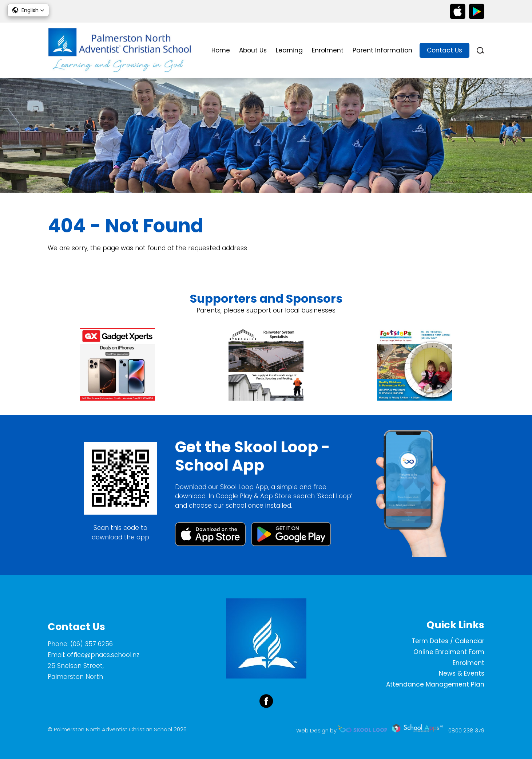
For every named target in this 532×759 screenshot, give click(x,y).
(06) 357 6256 (92, 644)
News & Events (462, 673)
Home (221, 50)
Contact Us (444, 50)
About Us (253, 50)
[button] (28, 10)
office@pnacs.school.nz (103, 655)
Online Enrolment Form (449, 652)
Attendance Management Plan (435, 684)
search (481, 50)
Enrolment (328, 50)
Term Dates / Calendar (448, 641)
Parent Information (382, 50)
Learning (289, 50)
